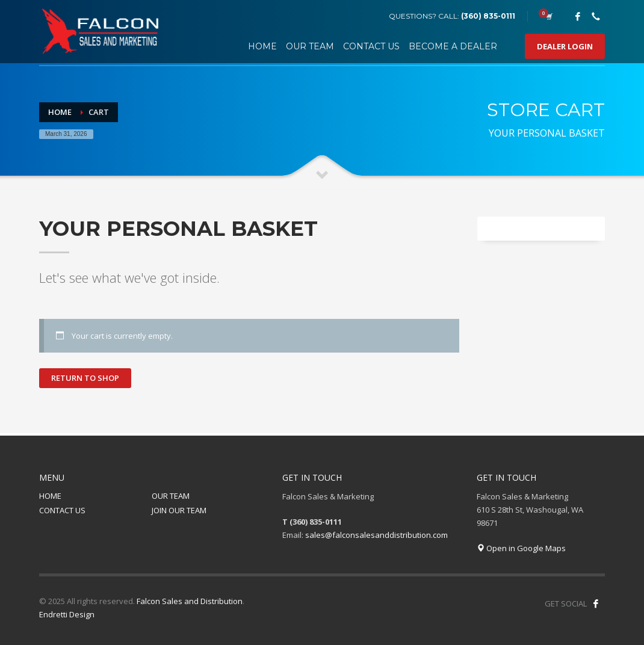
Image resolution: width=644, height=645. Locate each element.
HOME (50, 496)
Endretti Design (67, 614)
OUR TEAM (171, 496)
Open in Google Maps (521, 548)
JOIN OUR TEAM (179, 510)
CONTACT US (62, 510)
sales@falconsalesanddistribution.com (376, 535)
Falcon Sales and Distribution (190, 601)
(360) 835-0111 (488, 16)
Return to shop (85, 378)
